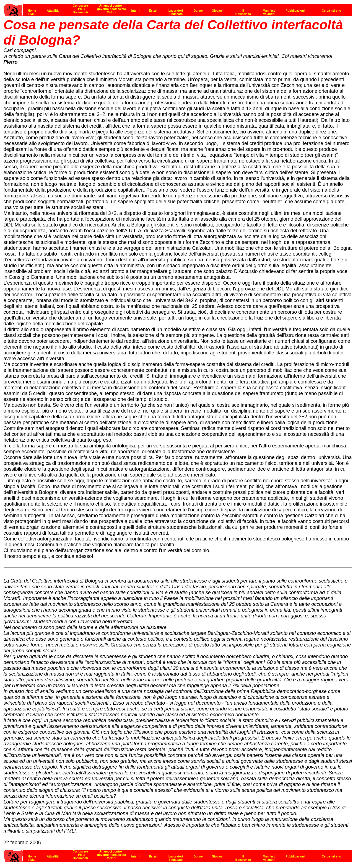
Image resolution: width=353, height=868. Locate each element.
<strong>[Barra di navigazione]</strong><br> (178, 854)
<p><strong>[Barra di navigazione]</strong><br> (178, 8)
